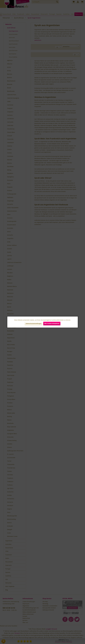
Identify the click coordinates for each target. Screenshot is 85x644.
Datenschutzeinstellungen (34, 323)
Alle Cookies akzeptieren (52, 323)
